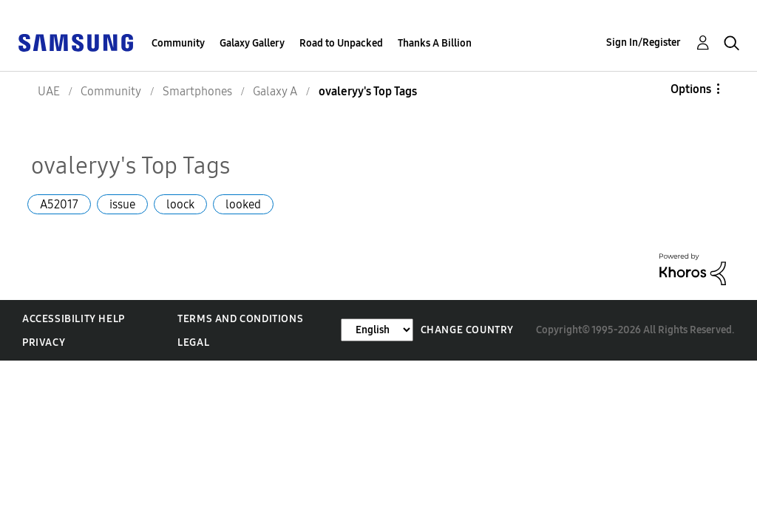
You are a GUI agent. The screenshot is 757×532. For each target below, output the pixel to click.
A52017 (59, 204)
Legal (193, 342)
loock (180, 204)
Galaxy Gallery (252, 43)
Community (178, 43)
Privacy (44, 342)
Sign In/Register (644, 42)
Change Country (467, 330)
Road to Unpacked (341, 43)
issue (122, 204)
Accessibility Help (74, 319)
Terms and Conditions (240, 319)
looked (243, 204)
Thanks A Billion (435, 43)
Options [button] (691, 89)
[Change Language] (377, 330)
